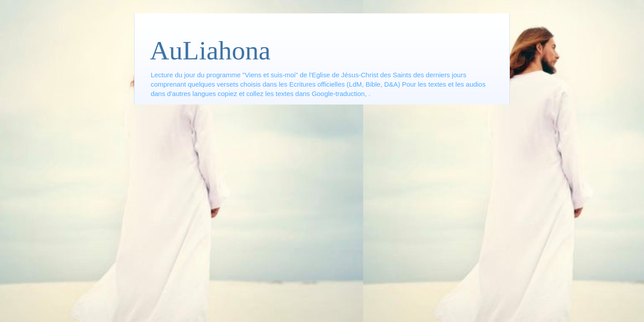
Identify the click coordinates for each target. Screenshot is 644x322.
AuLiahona (210, 50)
